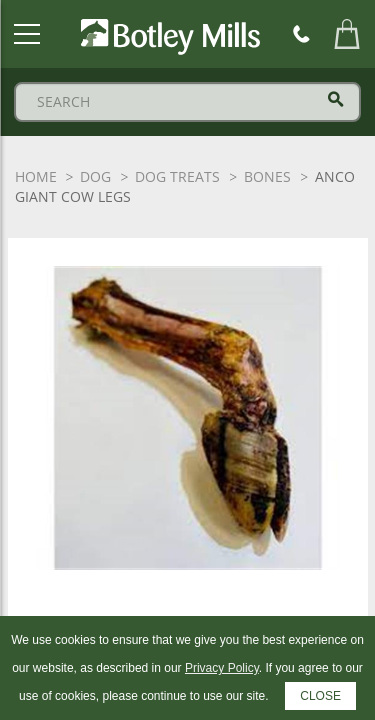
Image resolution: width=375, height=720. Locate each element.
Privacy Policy (222, 668)
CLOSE (320, 696)
